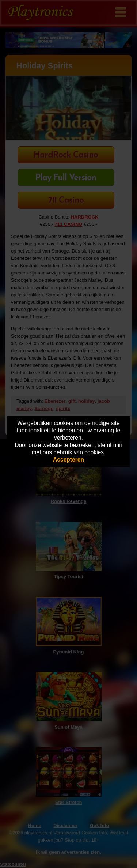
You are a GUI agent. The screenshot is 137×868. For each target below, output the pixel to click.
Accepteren (68, 460)
